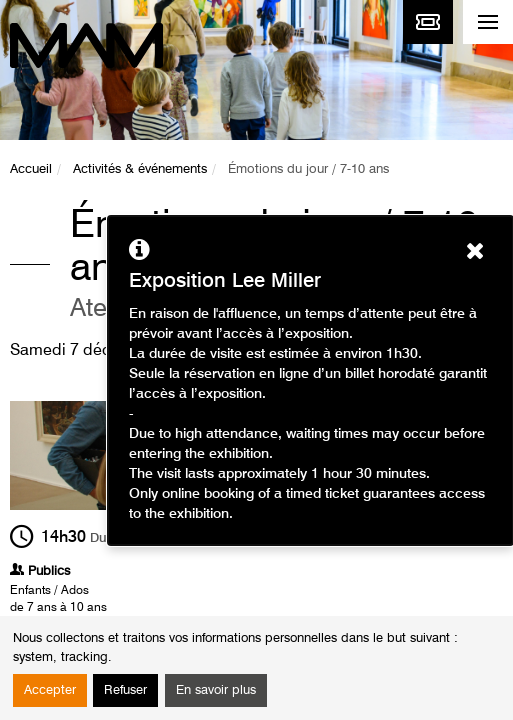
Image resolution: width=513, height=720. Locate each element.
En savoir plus (216, 690)
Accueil (31, 169)
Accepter (50, 690)
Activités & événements (140, 169)
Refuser (125, 690)
